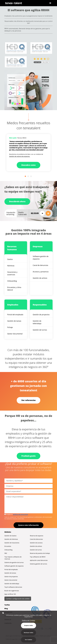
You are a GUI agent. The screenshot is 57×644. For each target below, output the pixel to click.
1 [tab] (26, 177)
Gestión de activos (40, 278)
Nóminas (11, 266)
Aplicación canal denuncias (39, 560)
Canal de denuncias (40, 265)
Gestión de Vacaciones (12, 543)
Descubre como (28, 165)
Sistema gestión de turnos (39, 564)
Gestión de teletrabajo (37, 322)
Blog (6, 609)
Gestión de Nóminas (11, 539)
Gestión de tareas (14, 321)
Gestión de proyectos (41, 315)
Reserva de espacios (37, 536)
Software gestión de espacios (41, 258)
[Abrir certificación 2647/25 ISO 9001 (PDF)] (16, 48)
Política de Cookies (28, 620)
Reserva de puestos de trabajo (40, 553)
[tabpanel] (28, 153)
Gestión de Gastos (10, 536)
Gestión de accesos (36, 543)
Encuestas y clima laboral (14, 289)
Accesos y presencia (41, 272)
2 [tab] (28, 177)
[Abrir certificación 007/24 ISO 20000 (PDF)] (16, 62)
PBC (6, 553)
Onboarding (12, 281)
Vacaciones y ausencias (12, 273)
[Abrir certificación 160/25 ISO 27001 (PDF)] (41, 48)
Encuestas (8, 546)
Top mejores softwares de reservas (13, 558)
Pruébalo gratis (28, 456)
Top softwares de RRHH (38, 557)
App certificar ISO (10, 594)
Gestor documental (15, 334)
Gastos (10, 259)
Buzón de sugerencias (12, 591)
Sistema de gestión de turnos (14, 562)
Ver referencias (29, 400)
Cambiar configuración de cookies (18, 599)
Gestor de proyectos (11, 576)
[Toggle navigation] (50, 3)
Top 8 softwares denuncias (13, 587)
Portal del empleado (15, 315)
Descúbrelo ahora (17, 201)
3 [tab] (31, 177)
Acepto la (16, 514)
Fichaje (10, 327)
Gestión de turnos (40, 330)
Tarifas (7, 605)
